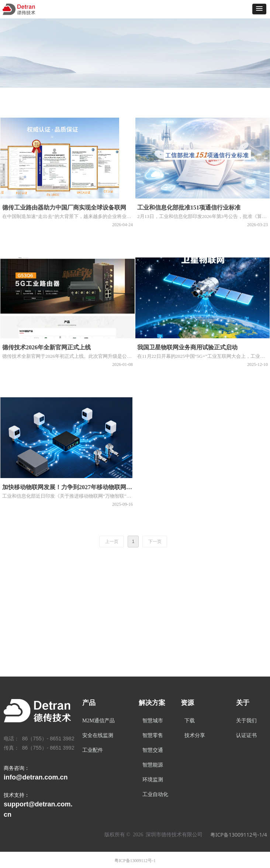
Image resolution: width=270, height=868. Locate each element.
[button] (259, 9)
